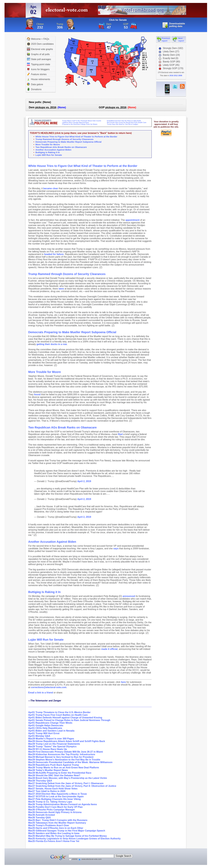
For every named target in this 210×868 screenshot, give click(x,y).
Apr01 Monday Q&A (39, 736)
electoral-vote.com (68, 11)
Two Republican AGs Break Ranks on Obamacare (61, 147)
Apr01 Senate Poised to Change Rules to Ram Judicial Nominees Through (69, 720)
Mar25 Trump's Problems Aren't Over (49, 825)
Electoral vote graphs (40, 49)
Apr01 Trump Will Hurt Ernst (44, 733)
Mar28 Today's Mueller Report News (48, 770)
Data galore (35, 84)
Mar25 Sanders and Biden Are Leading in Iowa (54, 833)
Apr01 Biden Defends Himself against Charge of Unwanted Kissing (65, 718)
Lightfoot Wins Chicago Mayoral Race (76, 122)
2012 (176, 76)
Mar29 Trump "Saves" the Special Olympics (52, 746)
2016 (171, 76)
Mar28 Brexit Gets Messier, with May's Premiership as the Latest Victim (68, 778)
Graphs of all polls (38, 54)
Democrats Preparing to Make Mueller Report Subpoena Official (68, 142)
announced (129, 596)
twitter (175, 86)
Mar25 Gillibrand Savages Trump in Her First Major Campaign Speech (67, 831)
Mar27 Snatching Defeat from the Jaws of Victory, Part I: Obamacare (66, 783)
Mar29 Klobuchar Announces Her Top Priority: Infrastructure (62, 754)
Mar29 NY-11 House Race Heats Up (48, 749)
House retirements (39, 79)
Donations (34, 89)
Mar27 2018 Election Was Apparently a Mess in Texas (58, 794)
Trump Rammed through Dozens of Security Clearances (64, 139)
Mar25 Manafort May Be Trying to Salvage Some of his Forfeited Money (68, 836)
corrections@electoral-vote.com (49, 687)
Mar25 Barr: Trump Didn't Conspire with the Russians (58, 820)
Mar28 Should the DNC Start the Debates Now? (54, 775)
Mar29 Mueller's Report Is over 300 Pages (51, 739)
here (123, 682)
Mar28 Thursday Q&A (40, 781)
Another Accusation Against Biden (53, 150)
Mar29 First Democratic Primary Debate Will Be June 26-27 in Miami (66, 752)
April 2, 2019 (84, 481)
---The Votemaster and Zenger (45, 701)
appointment (132, 220)
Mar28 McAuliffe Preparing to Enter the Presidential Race (60, 773)
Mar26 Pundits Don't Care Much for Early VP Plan (55, 807)
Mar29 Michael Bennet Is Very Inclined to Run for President (61, 757)
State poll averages (39, 59)
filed (120, 434)
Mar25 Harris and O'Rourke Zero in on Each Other (56, 828)
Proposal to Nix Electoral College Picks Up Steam (80, 124)
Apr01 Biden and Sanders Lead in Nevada (51, 731)
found (37, 394)
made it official (109, 649)
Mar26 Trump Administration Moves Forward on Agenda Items (63, 804)
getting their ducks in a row (52, 344)
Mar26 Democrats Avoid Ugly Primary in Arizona (55, 812)
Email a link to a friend (41, 693)
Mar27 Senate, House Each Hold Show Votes (53, 789)
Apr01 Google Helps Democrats (46, 725)
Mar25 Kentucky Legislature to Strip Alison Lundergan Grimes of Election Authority (75, 839)
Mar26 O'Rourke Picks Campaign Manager (52, 810)
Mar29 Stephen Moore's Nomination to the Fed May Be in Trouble (64, 760)
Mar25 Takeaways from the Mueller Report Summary (57, 823)
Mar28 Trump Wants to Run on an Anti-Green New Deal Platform (64, 768)
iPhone (167, 90)
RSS (182, 86)
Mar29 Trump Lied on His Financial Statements (54, 744)
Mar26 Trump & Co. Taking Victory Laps (50, 802)
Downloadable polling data (177, 25)
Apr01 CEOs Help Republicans (45, 728)
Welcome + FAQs (38, 39)
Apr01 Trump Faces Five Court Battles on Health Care (58, 715)
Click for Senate (118, 20)
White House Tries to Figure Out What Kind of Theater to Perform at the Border (76, 137)
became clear (51, 188)
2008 (180, 76)
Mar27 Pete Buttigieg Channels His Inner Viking (55, 799)
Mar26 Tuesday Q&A (40, 818)
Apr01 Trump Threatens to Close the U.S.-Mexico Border (60, 712)
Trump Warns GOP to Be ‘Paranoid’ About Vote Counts (82, 121)
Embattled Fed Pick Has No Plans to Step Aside (124, 121)
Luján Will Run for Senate (49, 155)
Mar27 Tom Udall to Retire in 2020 (47, 791)
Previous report (166, 40)
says (116, 548)
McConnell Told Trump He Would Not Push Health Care (127, 122)
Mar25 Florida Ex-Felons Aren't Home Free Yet (54, 841)
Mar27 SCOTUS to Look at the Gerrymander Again (56, 796)
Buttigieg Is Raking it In (48, 152)
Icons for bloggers (38, 69)
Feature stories (37, 74)
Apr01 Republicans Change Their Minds (50, 723)
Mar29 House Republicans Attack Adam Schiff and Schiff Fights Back (67, 741)
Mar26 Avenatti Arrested (42, 815)
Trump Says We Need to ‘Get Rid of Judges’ (123, 124)
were (61, 289)
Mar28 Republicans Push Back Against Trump (54, 765)
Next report (181, 40)
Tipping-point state (39, 64)
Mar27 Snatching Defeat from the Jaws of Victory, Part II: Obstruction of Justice (72, 786)
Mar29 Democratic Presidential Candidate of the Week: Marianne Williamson (70, 762)
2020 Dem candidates (40, 44)
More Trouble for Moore (48, 144)
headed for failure (54, 254)
